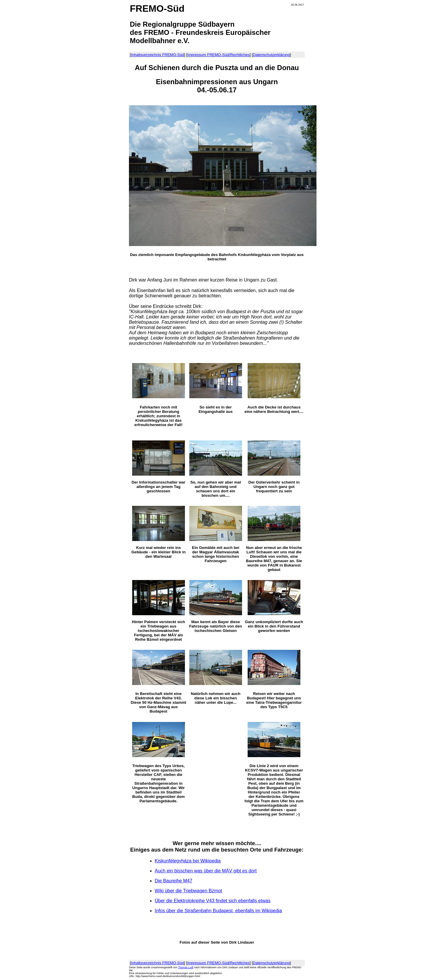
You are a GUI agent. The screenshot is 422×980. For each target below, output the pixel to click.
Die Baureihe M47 (173, 881)
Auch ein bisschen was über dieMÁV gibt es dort (206, 871)
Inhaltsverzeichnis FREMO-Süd (158, 55)
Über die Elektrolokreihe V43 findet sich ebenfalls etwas (213, 901)
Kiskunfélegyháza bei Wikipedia (188, 861)
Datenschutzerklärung (271, 55)
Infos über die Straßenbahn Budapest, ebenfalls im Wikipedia (218, 911)
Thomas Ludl (186, 967)
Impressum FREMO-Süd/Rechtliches (218, 55)
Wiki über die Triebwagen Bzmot (188, 891)
